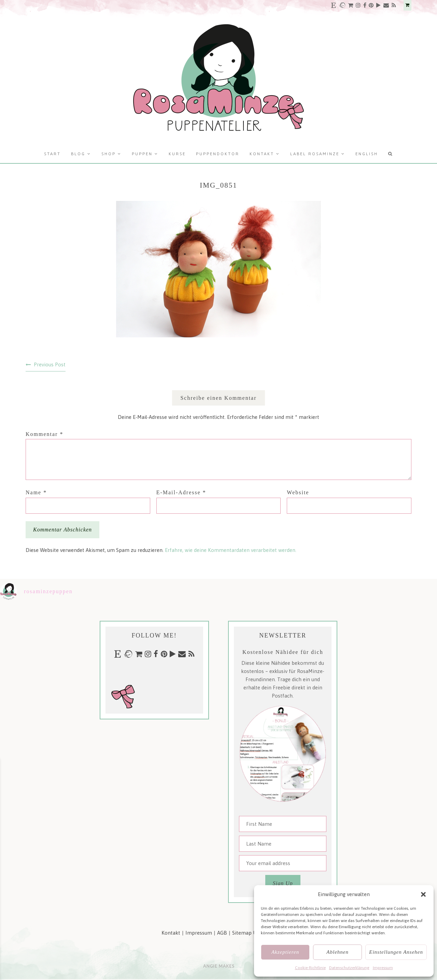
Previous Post (50, 364)
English (367, 154)
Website (298, 492)
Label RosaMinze (315, 154)
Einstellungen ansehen (396, 952)
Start (52, 154)
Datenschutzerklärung (349, 968)
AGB (222, 933)
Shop (109, 154)
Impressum (383, 968)
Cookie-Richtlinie (310, 968)
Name (36, 492)
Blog (78, 154)
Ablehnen (337, 952)
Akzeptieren (285, 952)
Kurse (177, 154)
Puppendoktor (218, 154)
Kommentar (44, 434)
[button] (423, 894)
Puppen (142, 154)
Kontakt (262, 154)
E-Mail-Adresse (181, 492)
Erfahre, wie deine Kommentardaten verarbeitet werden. (231, 550)
